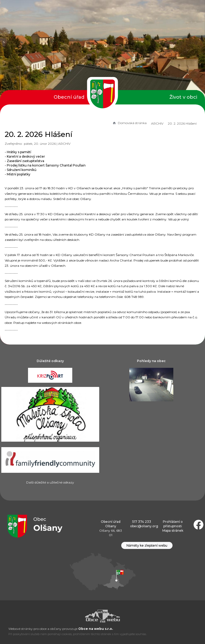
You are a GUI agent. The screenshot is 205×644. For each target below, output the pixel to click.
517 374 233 (142, 522)
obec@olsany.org (144, 526)
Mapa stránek (173, 531)
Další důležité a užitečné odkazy (50, 482)
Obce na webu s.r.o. (96, 629)
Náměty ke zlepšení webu (147, 545)
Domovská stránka (129, 123)
